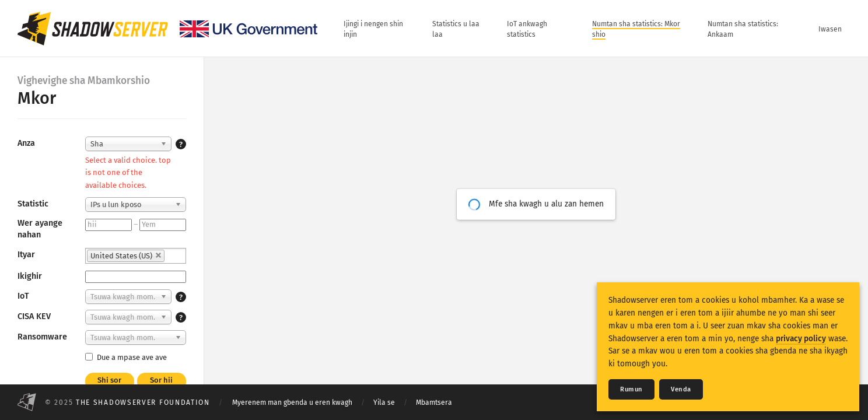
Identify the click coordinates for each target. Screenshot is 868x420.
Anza (26, 143)
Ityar (26, 255)
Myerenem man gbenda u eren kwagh (292, 402)
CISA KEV (34, 316)
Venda (681, 389)
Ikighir (30, 276)
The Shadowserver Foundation (143, 402)
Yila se (384, 402)
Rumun (631, 389)
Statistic (33, 204)
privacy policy (801, 339)
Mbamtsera (434, 402)
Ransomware (42, 337)
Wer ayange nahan (40, 229)
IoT (23, 296)
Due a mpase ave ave (126, 357)
